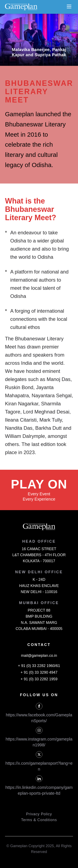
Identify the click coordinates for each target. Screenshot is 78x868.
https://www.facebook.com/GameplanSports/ (39, 718)
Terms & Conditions (39, 820)
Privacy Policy (39, 814)
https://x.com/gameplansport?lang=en (39, 766)
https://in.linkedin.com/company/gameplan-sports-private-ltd (39, 790)
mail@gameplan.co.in (39, 656)
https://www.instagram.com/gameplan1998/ (39, 742)
